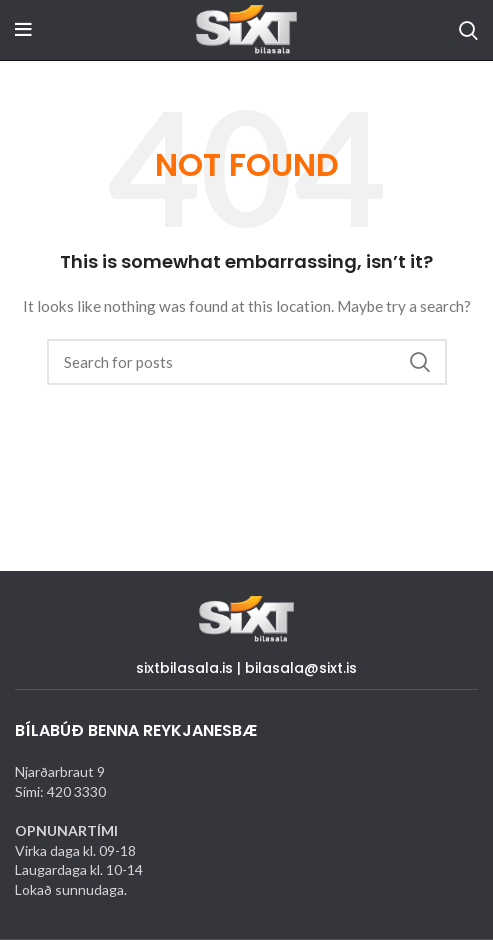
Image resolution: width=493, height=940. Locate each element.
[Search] (468, 30)
